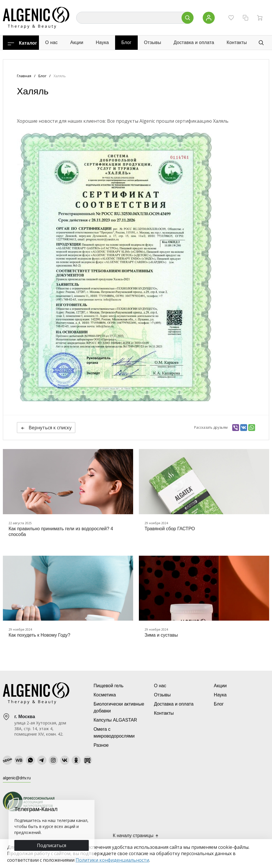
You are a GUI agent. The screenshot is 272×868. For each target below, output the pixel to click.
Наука (103, 42)
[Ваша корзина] (260, 18)
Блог (126, 42)
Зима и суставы (161, 635)
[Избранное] (231, 18)
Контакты (237, 42)
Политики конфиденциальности (112, 860)
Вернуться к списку (46, 428)
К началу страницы (136, 836)
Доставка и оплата (194, 42)
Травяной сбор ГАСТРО (170, 529)
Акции (77, 42)
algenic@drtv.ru (17, 778)
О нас (52, 42)
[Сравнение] (245, 18)
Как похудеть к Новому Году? (39, 635)
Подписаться (52, 845)
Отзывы (153, 42)
